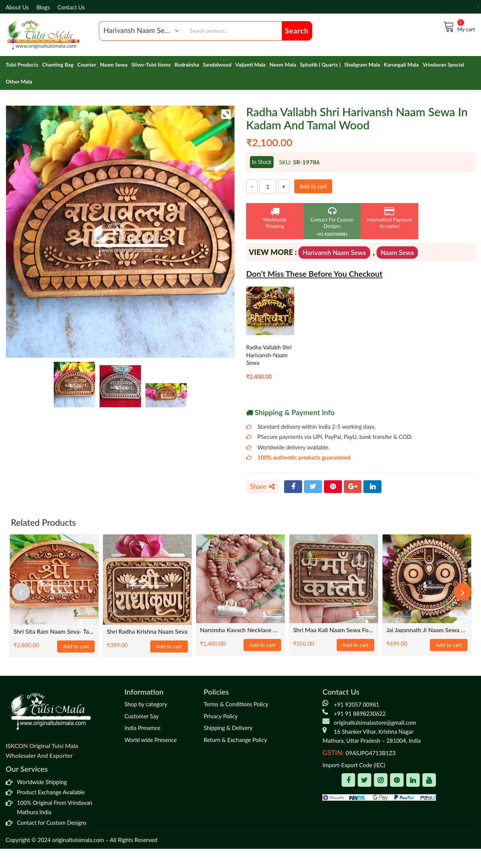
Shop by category (146, 704)
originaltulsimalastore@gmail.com (375, 723)
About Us (17, 7)
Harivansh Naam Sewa (334, 253)
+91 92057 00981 (356, 705)
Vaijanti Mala (250, 64)
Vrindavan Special (443, 64)
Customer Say (141, 716)
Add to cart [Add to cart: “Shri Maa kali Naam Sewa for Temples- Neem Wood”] (355, 645)
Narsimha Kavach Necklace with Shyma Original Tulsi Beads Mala (240, 630)
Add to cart (315, 186)
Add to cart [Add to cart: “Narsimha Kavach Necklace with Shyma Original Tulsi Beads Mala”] (262, 645)
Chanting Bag (58, 64)
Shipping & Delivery (228, 728)
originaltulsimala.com (78, 840)
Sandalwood (217, 64)
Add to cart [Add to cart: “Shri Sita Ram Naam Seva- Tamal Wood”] (76, 647)
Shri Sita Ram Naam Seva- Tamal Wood (54, 632)
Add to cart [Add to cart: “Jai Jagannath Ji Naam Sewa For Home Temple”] (449, 645)
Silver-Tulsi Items (151, 64)
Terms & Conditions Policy (236, 704)
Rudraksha (187, 64)
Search (297, 31)
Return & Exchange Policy (235, 740)
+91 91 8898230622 (360, 714)
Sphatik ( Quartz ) (320, 64)
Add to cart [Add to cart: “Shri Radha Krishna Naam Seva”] (169, 647)
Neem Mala (283, 64)
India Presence (142, 728)
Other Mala (19, 81)
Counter (87, 64)
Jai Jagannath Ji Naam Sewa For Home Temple (427, 630)
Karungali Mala (401, 64)
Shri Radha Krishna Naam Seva (147, 632)
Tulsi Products (22, 64)
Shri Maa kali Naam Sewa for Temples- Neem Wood (334, 630)
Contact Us (71, 7)
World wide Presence (151, 740)
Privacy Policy (221, 716)
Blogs (43, 7)
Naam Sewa (114, 64)
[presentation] (23, 592)
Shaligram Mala (362, 64)
